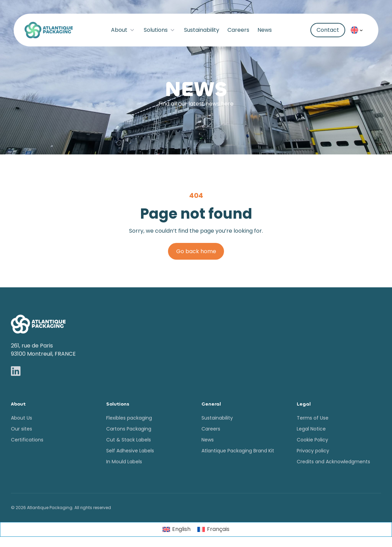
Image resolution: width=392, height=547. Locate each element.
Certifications (27, 440)
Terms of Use (313, 418)
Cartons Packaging (129, 429)
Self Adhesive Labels (130, 451)
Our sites (22, 429)
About (123, 30)
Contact (328, 30)
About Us (22, 418)
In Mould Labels (124, 462)
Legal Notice (311, 429)
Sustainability (202, 30)
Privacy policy (313, 451)
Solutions (160, 30)
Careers (238, 30)
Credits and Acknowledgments (333, 462)
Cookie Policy (312, 440)
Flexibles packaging (129, 418)
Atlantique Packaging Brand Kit (238, 451)
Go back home (196, 251)
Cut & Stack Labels (129, 440)
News (265, 30)
